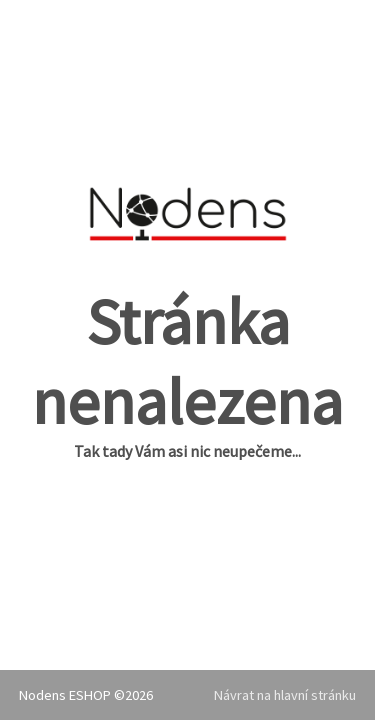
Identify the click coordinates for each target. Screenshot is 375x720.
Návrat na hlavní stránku (285, 695)
